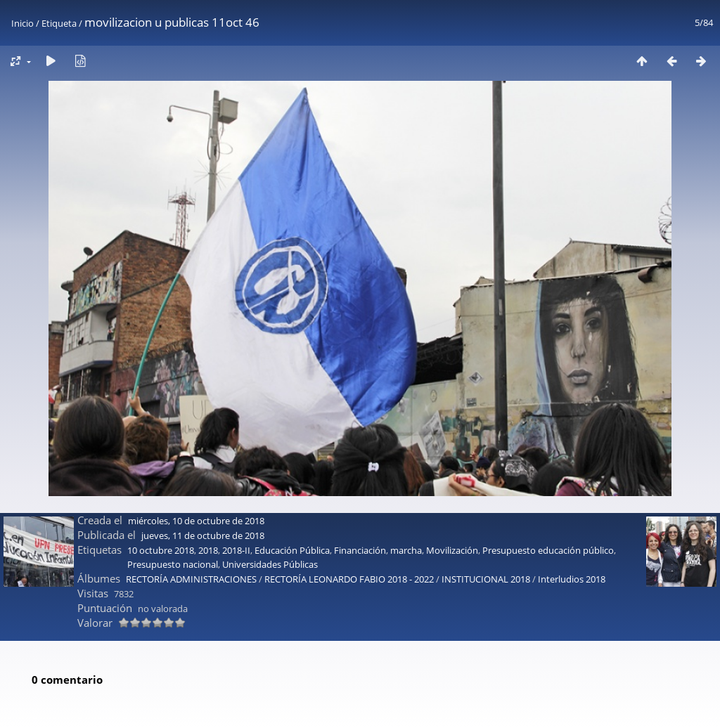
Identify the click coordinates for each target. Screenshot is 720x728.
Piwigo (394, 711)
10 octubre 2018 (161, 506)
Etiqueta (59, 23)
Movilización (452, 506)
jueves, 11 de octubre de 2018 (203, 491)
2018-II (236, 506)
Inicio (22, 23)
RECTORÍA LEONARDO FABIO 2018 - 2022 (349, 535)
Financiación (360, 506)
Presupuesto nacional (173, 520)
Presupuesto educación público (548, 506)
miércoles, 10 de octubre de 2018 (196, 476)
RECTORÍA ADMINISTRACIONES (191, 535)
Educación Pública (292, 506)
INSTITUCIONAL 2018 (486, 535)
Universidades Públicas (270, 520)
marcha (406, 506)
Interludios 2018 (572, 535)
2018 (208, 506)
